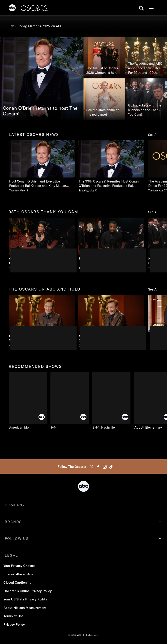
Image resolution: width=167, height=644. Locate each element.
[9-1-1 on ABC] (70, 401)
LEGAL (11, 555)
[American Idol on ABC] (28, 401)
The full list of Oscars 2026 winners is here (102, 70)
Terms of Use (13, 616)
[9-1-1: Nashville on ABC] (111, 401)
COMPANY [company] (15, 505)
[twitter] (92, 467)
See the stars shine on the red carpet (103, 112)
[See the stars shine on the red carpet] (104, 99)
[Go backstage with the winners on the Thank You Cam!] (146, 99)
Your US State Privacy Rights (25, 599)
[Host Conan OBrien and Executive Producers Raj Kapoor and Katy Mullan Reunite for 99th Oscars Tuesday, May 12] (42, 166)
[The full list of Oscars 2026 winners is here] (104, 57)
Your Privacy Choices (19, 566)
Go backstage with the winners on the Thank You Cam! (145, 110)
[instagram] (105, 467)
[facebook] (98, 467)
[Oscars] (34, 8)
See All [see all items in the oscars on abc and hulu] (153, 289)
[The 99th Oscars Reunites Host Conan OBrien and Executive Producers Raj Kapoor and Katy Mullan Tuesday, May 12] (111, 166)
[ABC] (12, 8)
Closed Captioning (17, 582)
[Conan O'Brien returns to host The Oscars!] (42, 78)
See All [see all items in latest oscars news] (153, 135)
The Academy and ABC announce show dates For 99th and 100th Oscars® (145, 68)
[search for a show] (141, 8)
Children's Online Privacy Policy (28, 591)
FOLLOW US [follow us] (17, 539)
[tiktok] (111, 467)
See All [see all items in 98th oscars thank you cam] (153, 212)
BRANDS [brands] (13, 522)
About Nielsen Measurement (25, 608)
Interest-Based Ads (18, 574)
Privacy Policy (14, 625)
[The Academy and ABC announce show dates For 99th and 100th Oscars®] (146, 57)
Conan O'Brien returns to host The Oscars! (40, 111)
